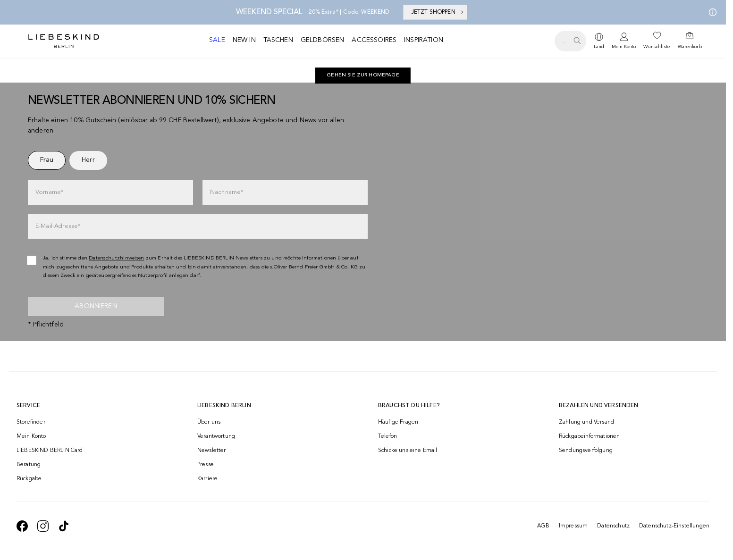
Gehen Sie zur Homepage (363, 75)
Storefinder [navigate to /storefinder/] (31, 422)
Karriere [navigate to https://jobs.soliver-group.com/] (207, 479)
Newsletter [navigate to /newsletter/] (212, 451)
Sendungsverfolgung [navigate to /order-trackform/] (586, 451)
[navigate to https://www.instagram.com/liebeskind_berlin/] (43, 526)
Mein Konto (624, 47)
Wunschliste (657, 47)
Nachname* (227, 192)
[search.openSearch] (570, 41)
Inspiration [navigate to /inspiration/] (424, 40)
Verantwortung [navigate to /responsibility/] (216, 436)
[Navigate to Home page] (64, 41)
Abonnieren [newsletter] (96, 306)
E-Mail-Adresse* (58, 226)
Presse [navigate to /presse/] (206, 465)
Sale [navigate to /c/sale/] (217, 40)
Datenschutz (613, 526)
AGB (543, 526)
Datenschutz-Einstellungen (674, 526)
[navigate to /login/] (624, 41)
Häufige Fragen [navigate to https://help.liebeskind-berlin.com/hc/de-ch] (398, 422)
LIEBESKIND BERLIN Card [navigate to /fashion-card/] (50, 451)
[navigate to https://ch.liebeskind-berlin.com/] (363, 75)
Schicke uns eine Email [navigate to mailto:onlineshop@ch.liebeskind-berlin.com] (408, 451)
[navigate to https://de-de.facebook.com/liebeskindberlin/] (22, 526)
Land (599, 47)
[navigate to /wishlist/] (657, 41)
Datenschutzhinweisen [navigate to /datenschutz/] (117, 258)
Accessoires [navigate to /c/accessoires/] (374, 40)
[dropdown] (599, 41)
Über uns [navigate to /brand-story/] (209, 422)
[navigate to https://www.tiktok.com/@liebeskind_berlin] (64, 526)
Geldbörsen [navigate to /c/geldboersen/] (323, 40)
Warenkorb (690, 47)
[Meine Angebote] (711, 12)
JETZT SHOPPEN (438, 12)
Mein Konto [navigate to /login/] (31, 436)
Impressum (573, 526)
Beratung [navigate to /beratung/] (29, 465)
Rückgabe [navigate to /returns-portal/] (29, 479)
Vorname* (49, 192)
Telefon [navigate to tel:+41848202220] (388, 436)
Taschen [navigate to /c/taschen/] (278, 40)
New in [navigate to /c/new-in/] (244, 40)
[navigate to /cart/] (690, 41)
